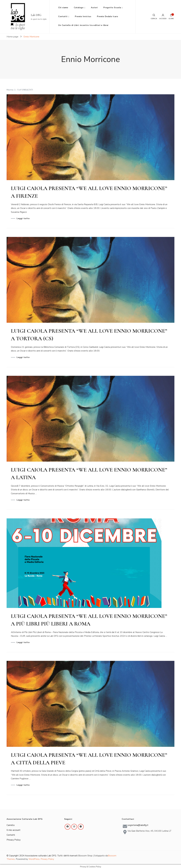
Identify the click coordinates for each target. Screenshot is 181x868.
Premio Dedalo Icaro (107, 17)
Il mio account (13, 829)
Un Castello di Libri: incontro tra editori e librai (83, 25)
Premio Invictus (83, 17)
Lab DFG (36, 15)
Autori (94, 8)
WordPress (34, 858)
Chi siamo (63, 8)
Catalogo (79, 8)
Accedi (163, 17)
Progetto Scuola (112, 8)
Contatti (63, 17)
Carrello (11, 824)
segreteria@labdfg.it (138, 824)
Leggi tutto (23, 218)
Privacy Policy (14, 839)
